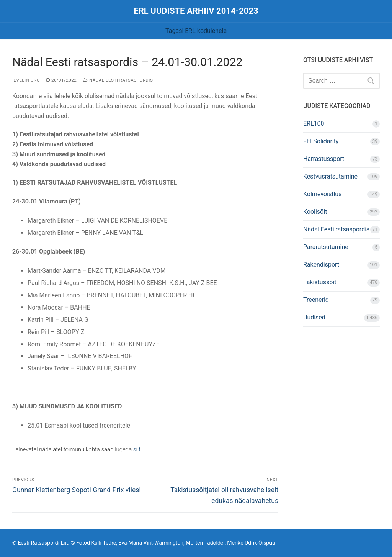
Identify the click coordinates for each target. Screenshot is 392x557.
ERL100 (314, 124)
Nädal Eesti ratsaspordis (118, 80)
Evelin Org (26, 80)
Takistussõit (320, 282)
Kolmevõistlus (322, 194)
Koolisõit (315, 212)
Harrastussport (324, 159)
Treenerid (316, 300)
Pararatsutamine (326, 247)
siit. (138, 449)
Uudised (314, 317)
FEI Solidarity (321, 141)
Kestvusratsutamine (330, 176)
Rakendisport (321, 265)
